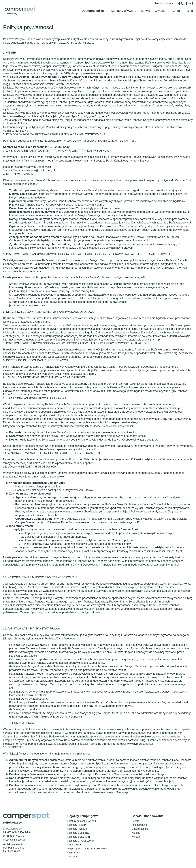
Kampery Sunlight (58, 862)
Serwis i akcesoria (138, 862)
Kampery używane (123, 7)
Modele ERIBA (75, 838)
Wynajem (161, 7)
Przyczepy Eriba (122, 862)
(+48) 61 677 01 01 (13, 829)
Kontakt (177, 7)
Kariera (169, 3)
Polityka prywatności (183, 866)
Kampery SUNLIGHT (79, 830)
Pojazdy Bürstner (107, 862)
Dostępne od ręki (94, 7)
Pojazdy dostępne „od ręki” (82, 814)
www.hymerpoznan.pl (140, 737)
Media (159, 3)
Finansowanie (139, 818)
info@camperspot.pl (14, 833)
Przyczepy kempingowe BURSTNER (87, 842)
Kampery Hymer (73, 862)
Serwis (145, 7)
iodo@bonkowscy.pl (43, 164)
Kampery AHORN (77, 818)
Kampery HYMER (77, 822)
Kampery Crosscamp (90, 862)
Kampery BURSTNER (79, 826)
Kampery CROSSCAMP (81, 834)
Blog (190, 7)
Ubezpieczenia (140, 822)
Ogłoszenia (73, 846)
